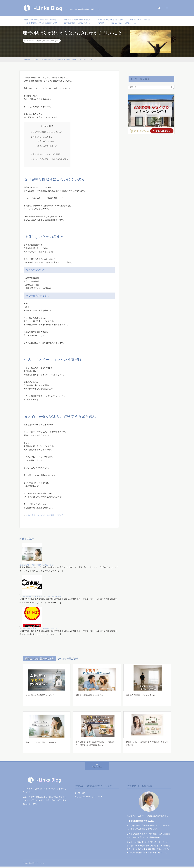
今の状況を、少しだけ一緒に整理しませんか (45, 516)
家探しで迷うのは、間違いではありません (37, 566)
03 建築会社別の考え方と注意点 (116, 20)
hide (51, 128)
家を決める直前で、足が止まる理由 (142, 696)
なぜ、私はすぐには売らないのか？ (41, 696)
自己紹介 (106, 24)
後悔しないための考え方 (42, 138)
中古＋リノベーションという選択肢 (46, 156)
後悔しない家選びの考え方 (48, 42)
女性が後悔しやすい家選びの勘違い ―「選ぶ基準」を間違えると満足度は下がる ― (97, 745)
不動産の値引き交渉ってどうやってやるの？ (38, 630)
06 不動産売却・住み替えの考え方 (80, 24)
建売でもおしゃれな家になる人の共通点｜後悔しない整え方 (147, 745)
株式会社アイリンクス (36, 865)
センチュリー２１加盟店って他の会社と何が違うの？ (42, 598)
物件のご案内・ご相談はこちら (130, 24)
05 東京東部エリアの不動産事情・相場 (43, 24)
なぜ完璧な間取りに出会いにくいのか (47, 134)
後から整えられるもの (47, 147)
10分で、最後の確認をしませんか (91, 696)
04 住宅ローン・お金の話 (147, 20)
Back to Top (97, 768)
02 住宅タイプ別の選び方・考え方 (81, 20)
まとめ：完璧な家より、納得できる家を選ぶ (50, 161)
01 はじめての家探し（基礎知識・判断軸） (41, 20)
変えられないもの (45, 143)
